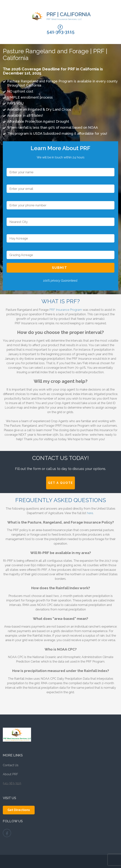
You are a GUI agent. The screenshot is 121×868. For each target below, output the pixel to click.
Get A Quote (61, 483)
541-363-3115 (61, 32)
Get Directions (19, 810)
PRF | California (69, 14)
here (90, 513)
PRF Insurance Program (65, 310)
